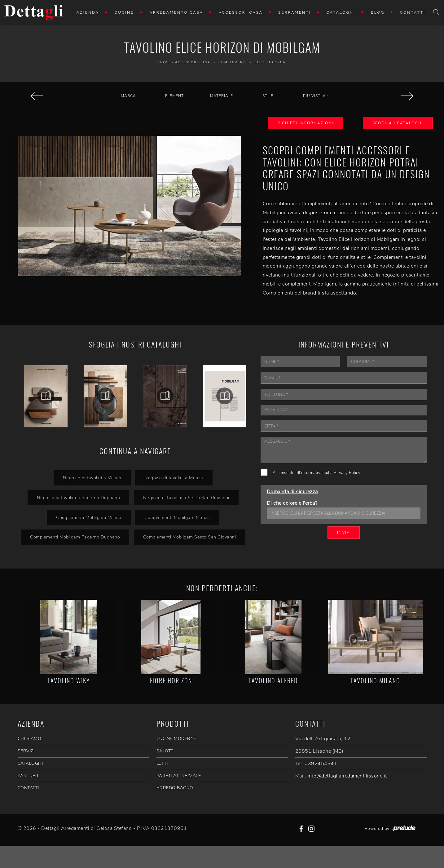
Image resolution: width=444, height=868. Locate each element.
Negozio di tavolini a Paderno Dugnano (78, 498)
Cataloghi (341, 12)
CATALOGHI (30, 763)
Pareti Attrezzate (179, 776)
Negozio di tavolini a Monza (174, 478)
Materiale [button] (222, 96)
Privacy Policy (347, 473)
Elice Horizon (270, 62)
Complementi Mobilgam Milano (89, 517)
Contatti (413, 12)
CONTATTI (28, 788)
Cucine (124, 12)
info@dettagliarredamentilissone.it (347, 776)
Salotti (166, 751)
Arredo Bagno (175, 788)
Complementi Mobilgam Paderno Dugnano (75, 537)
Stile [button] (268, 96)
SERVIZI (26, 751)
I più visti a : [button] (314, 96)
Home (164, 62)
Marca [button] (128, 96)
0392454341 (321, 764)
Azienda (88, 12)
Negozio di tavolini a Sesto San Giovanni (186, 498)
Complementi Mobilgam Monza (177, 517)
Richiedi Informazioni (305, 123)
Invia (344, 533)
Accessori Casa (241, 12)
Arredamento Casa (176, 12)
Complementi (233, 62)
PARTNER (28, 776)
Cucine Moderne (176, 739)
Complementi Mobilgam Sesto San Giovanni (190, 537)
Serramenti (295, 12)
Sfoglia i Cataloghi (398, 123)
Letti (162, 763)
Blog (378, 12)
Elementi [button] (175, 96)
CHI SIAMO (30, 739)
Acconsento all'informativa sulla (317, 473)
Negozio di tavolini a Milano (92, 478)
